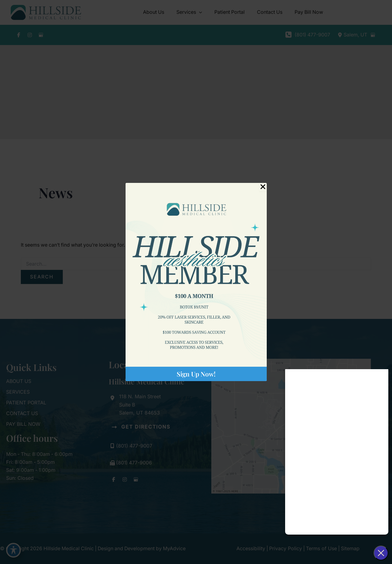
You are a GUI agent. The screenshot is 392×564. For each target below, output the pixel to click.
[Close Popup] (263, 187)
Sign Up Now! (196, 374)
